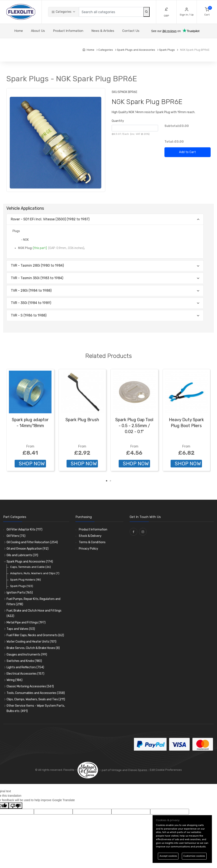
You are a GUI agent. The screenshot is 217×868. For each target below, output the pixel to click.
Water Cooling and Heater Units (31, 642)
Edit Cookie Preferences (166, 770)
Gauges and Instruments (27, 655)
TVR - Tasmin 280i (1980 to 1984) (37, 265)
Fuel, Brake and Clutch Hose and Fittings (34, 613)
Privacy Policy (88, 549)
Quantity (118, 121)
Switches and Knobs (24, 661)
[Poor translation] (15, 806)
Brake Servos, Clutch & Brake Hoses (33, 648)
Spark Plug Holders (26, 580)
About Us (38, 31)
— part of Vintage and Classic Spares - (113, 770)
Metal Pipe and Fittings (26, 623)
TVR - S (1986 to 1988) (29, 315)
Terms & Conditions (92, 542)
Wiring (15, 680)
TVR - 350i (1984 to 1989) (31, 303)
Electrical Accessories (25, 674)
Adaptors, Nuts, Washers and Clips (35, 573)
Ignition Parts (20, 593)
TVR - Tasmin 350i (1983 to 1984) (37, 278)
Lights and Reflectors (25, 667)
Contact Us (131, 31)
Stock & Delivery (90, 536)
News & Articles (103, 31)
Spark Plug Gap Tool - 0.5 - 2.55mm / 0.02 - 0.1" (134, 426)
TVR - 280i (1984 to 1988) (31, 291)
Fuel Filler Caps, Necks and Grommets (35, 635)
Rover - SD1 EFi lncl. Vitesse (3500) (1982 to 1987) (50, 219)
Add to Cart (187, 152)
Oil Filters (16, 536)
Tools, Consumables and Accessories (36, 693)
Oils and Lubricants (22, 555)
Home (19, 31)
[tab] (105, 219)
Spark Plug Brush (82, 420)
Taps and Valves (21, 629)
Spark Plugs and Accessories (30, 562)
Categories (61, 12)
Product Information (68, 31)
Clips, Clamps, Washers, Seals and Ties (36, 699)
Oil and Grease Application (28, 549)
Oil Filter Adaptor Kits (24, 530)
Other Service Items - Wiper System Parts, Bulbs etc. (36, 708)
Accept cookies (168, 856)
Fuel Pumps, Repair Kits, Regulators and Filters (33, 602)
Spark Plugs (22, 586)
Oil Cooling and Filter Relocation (32, 542)
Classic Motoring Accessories (30, 686)
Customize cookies (194, 856)
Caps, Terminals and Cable (31, 567)
